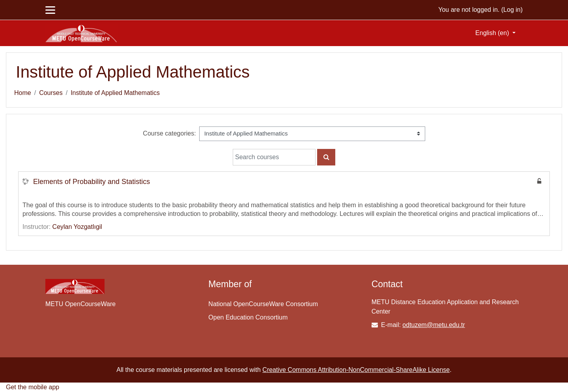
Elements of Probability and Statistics (92, 182)
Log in (512, 10)
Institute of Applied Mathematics (115, 93)
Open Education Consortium (248, 317)
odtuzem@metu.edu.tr (434, 325)
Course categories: (169, 133)
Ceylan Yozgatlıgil (77, 227)
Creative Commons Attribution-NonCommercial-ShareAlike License (356, 370)
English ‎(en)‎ (493, 33)
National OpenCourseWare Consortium (263, 304)
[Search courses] (274, 157)
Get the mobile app (33, 387)
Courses (51, 93)
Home (23, 93)
